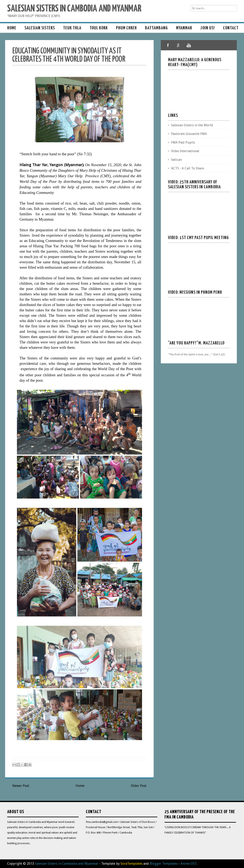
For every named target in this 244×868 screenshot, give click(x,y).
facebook (168, 45)
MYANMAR (184, 28)
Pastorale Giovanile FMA (189, 134)
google (178, 45)
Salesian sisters (40, 28)
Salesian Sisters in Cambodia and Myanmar (74, 9)
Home (12, 28)
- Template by (120, 864)
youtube (189, 45)
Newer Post (21, 786)
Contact (231, 28)
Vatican (176, 160)
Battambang (156, 28)
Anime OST (189, 864)
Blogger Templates (164, 864)
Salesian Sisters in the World (192, 125)
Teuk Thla (72, 28)
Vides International (185, 151)
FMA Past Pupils (183, 142)
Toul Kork (99, 28)
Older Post (139, 786)
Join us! (208, 28)
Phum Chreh (126, 28)
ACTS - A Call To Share (188, 168)
